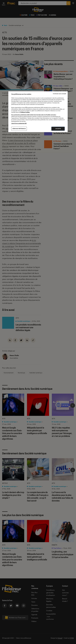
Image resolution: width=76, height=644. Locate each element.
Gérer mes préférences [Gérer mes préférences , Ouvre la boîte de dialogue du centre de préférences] (19, 129)
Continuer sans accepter (60, 94)
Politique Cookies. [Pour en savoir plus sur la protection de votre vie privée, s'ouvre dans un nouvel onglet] (25, 112)
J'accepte (58, 129)
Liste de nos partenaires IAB (19, 123)
